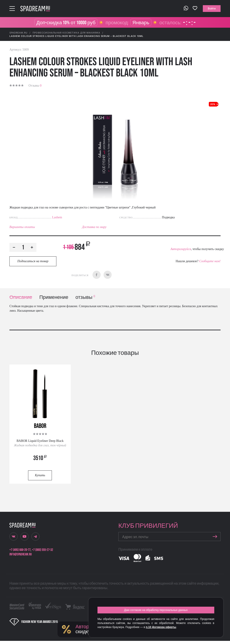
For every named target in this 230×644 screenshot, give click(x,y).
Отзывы (35, 86)
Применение (54, 297)
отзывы (85, 297)
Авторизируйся (181, 249)
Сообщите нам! (210, 261)
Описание (21, 297)
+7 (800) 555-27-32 (42, 550)
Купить (40, 475)
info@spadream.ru (21, 554)
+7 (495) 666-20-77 (20, 550)
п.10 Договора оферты (161, 627)
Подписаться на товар (33, 261)
